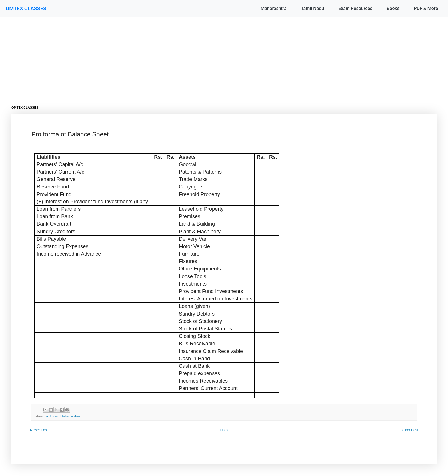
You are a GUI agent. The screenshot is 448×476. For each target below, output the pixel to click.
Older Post (410, 430)
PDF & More (426, 8)
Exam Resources (355, 8)
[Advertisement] (183, 57)
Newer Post (39, 430)
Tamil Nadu (312, 8)
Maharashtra (274, 8)
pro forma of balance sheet (63, 416)
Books (393, 8)
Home (225, 430)
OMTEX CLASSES (26, 8)
